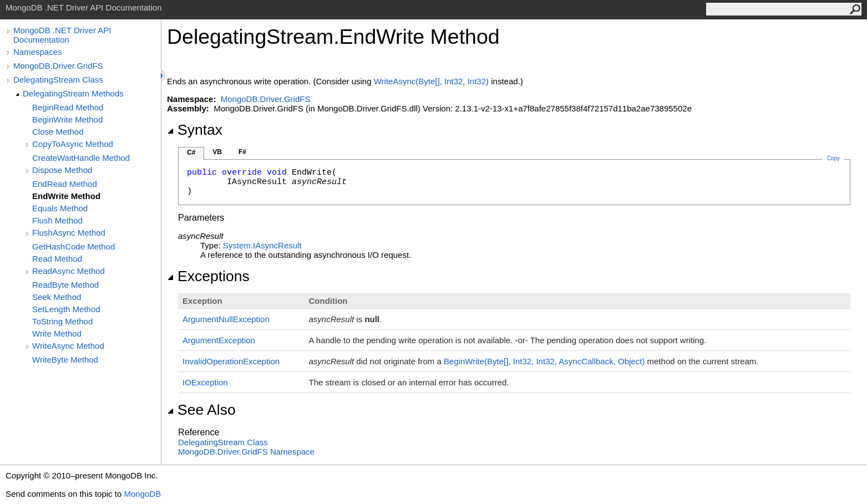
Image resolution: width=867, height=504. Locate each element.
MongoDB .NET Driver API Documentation (62, 35)
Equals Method (60, 208)
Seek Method (57, 297)
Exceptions (208, 276)
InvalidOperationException (231, 361)
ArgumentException (219, 340)
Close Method (58, 132)
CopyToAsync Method (73, 144)
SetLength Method (66, 309)
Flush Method (57, 220)
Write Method (57, 334)
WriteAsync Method (68, 346)
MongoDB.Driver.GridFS (58, 66)
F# (242, 152)
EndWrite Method (66, 196)
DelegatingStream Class (58, 80)
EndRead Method (65, 184)
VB (217, 152)
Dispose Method (62, 170)
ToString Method (62, 321)
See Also (201, 410)
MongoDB (142, 494)
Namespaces (38, 52)
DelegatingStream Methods (73, 93)
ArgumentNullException (226, 319)
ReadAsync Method (69, 271)
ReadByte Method (65, 285)
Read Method (57, 259)
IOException (205, 382)
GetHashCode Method (73, 246)
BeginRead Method (68, 107)
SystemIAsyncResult (262, 245)
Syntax (195, 130)
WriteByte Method (65, 360)
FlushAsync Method (69, 233)
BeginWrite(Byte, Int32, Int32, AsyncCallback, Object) (544, 361)
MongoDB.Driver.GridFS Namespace (246, 452)
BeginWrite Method (67, 119)
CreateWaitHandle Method (81, 158)
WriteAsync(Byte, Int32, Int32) (431, 81)
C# (191, 152)
